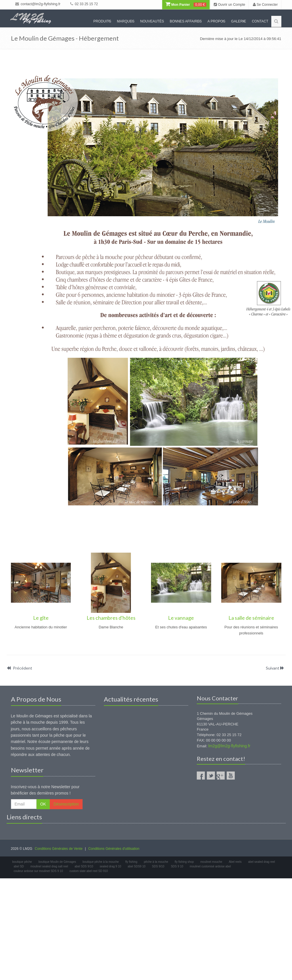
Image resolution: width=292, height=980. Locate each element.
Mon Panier (186, 5)
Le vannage (181, 618)
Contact (260, 21)
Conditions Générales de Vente (59, 849)
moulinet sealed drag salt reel (49, 866)
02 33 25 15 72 (84, 4)
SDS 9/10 (158, 866)
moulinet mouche (211, 862)
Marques (126, 21)
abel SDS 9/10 (84, 866)
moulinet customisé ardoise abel (210, 866)
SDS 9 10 (177, 866)
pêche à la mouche (156, 862)
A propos (216, 21)
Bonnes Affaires (186, 21)
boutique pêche (22, 862)
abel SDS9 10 (137, 866)
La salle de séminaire (251, 618)
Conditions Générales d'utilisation (114, 849)
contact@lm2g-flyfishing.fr (38, 4)
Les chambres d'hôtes (111, 618)
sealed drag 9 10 (111, 866)
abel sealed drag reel (261, 862)
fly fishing (131, 862)
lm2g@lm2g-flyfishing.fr (229, 746)
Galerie (238, 21)
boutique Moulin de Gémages (57, 862)
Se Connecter (265, 5)
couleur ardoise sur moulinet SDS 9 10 (38, 871)
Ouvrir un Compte (229, 5)
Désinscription (66, 804)
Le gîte (41, 618)
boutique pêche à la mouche (101, 862)
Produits (102, 21)
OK (43, 804)
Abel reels (235, 862)
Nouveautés (152, 21)
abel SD (19, 866)
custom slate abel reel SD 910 (88, 871)
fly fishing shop (184, 862)
